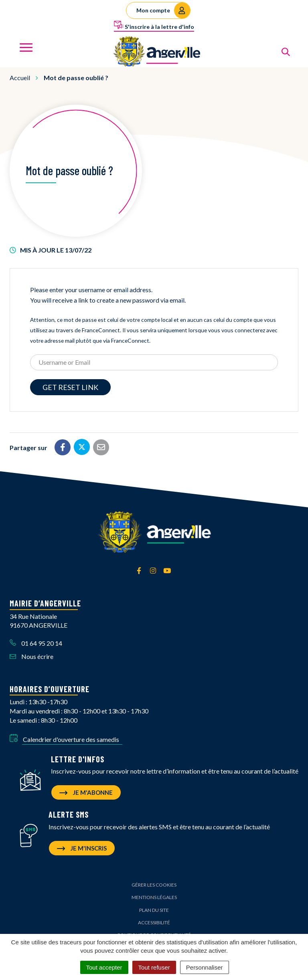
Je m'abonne (86, 792)
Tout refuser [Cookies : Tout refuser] (154, 967)
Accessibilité (154, 922)
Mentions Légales (154, 897)
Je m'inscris (82, 848)
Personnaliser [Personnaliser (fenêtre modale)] (205, 967)
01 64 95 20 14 (36, 643)
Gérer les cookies (154, 885)
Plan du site (154, 910)
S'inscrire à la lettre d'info (154, 25)
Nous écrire (31, 656)
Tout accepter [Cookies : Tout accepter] (104, 967)
